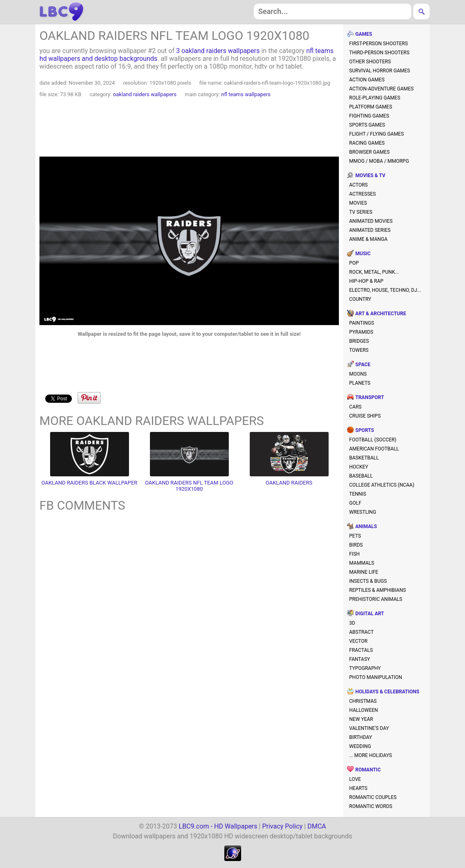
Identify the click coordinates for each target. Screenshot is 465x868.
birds (356, 545)
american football (374, 449)
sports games (367, 125)
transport (370, 397)
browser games (369, 152)
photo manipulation (376, 677)
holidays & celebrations (387, 692)
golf (355, 503)
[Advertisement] (189, 128)
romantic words (371, 806)
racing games (367, 143)
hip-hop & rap (366, 281)
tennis (358, 494)
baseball (361, 476)
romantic (368, 770)
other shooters (370, 62)
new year (361, 719)
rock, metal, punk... (374, 272)
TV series (361, 212)
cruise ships (365, 416)
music (363, 254)
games (364, 34)
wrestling (363, 512)
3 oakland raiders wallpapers (218, 51)
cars (355, 407)
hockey (359, 467)
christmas (363, 701)
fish (355, 554)
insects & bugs (368, 581)
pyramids (361, 332)
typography (365, 668)
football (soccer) (373, 440)
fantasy (360, 659)
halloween (364, 710)
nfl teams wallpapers (246, 94)
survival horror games (380, 71)
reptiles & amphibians (378, 590)
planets (360, 383)
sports (365, 430)
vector (358, 641)
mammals (362, 563)
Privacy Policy (282, 826)
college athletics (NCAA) (382, 485)
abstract (361, 632)
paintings (362, 323)
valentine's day (369, 728)
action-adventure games (381, 89)
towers (359, 350)
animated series (370, 230)
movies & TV (370, 175)
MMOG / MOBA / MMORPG (379, 161)
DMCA (317, 826)
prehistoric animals (376, 599)
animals (366, 526)
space (363, 365)
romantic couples (373, 797)
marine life (364, 572)
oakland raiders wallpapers (145, 94)
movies (358, 203)
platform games (371, 107)
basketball (364, 458)
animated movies (371, 221)
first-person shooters (379, 44)
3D (352, 623)
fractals (361, 650)
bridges (359, 341)
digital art (370, 614)
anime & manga (368, 239)
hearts (358, 788)
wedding (360, 746)
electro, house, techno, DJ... (385, 290)
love (355, 779)
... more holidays (371, 755)
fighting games (369, 116)
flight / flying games (376, 134)
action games (367, 80)
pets (355, 536)
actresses (363, 194)
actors (358, 185)
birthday (361, 737)
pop (354, 263)
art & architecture (381, 314)
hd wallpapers (62, 12)
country (360, 299)
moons (358, 374)
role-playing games (375, 98)
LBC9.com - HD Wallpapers (218, 826)
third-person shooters (379, 53)
